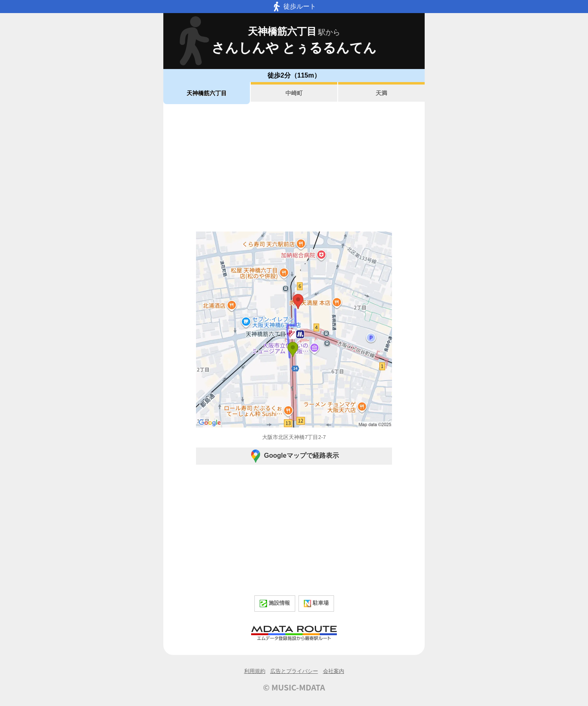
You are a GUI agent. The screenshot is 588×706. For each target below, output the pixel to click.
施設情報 (275, 604)
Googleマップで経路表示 (294, 456)
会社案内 (334, 671)
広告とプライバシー (294, 671)
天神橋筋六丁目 (207, 93)
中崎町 (294, 93)
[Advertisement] (294, 168)
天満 (381, 93)
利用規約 (255, 671)
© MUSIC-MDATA (294, 687)
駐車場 (316, 604)
